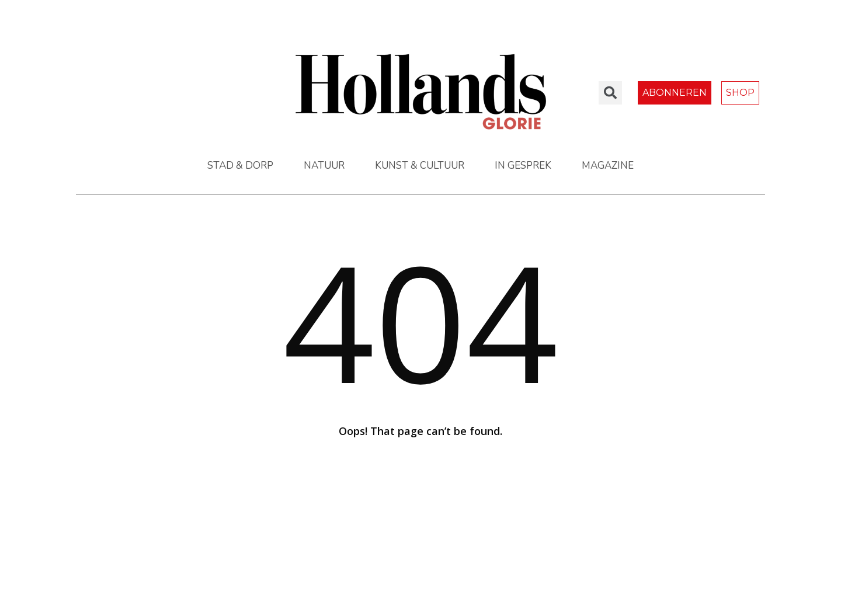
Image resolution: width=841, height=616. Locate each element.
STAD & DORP (240, 166)
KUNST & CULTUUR (420, 166)
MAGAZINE (608, 166)
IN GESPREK (523, 166)
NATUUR (324, 166)
